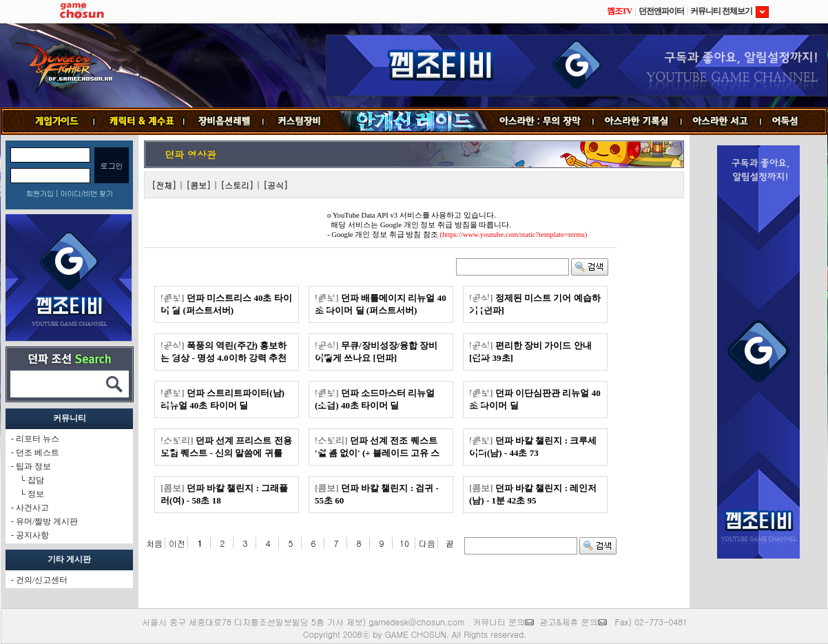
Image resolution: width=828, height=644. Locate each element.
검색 (590, 267)
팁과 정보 (33, 466)
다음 (427, 543)
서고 (722, 121)
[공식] (276, 185)
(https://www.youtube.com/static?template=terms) (514, 235)
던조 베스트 (38, 453)
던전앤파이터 (661, 11)
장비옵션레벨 (224, 121)
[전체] (164, 185)
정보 (36, 494)
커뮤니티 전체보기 (729, 11)
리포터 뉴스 (38, 439)
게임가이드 (51, 121)
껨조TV (620, 11)
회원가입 (39, 193)
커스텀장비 (300, 121)
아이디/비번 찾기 (86, 193)
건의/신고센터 (42, 580)
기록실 (637, 121)
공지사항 (32, 535)
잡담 (36, 480)
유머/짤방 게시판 (47, 521)
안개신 (413, 121)
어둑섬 (794, 121)
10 (404, 543)
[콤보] (198, 185)
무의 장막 (541, 121)
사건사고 (32, 508)
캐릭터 (139, 121)
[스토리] (237, 185)
